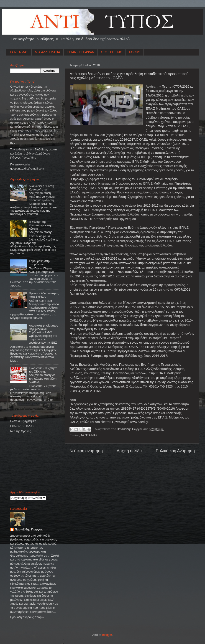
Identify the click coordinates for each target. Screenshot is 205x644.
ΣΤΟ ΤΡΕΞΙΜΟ (112, 52)
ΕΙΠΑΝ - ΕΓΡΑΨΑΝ (81, 52)
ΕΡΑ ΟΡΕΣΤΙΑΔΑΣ (22, 426)
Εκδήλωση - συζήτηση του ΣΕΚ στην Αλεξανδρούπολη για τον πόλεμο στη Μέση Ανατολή (43, 375)
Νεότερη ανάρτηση (86, 451)
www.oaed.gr (139, 422)
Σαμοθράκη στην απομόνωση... (40, 263)
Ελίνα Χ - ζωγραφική (23, 421)
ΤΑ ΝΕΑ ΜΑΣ (19, 52)
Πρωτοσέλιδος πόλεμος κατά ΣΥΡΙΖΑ (44, 295)
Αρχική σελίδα (129, 451)
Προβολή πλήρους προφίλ (27, 617)
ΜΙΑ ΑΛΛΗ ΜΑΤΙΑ (47, 52)
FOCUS (135, 52)
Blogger (107, 635)
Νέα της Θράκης (21, 431)
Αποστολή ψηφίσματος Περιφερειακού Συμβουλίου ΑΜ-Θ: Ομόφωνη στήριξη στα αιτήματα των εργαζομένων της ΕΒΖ (43, 334)
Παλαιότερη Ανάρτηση (175, 451)
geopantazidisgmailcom (27, 169)
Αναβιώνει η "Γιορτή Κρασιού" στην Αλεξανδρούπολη (41, 190)
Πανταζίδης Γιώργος (130, 429)
